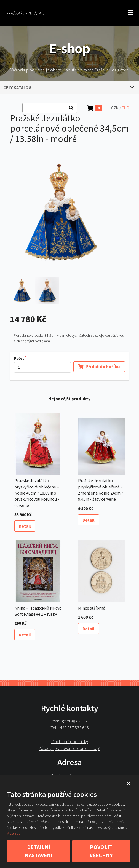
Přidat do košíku (99, 366)
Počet (19, 358)
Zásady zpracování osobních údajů (69, 748)
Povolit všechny (101, 851)
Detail (25, 526)
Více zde (14, 833)
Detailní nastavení (39, 851)
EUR (125, 108)
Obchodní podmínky (70, 741)
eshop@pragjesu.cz (69, 721)
